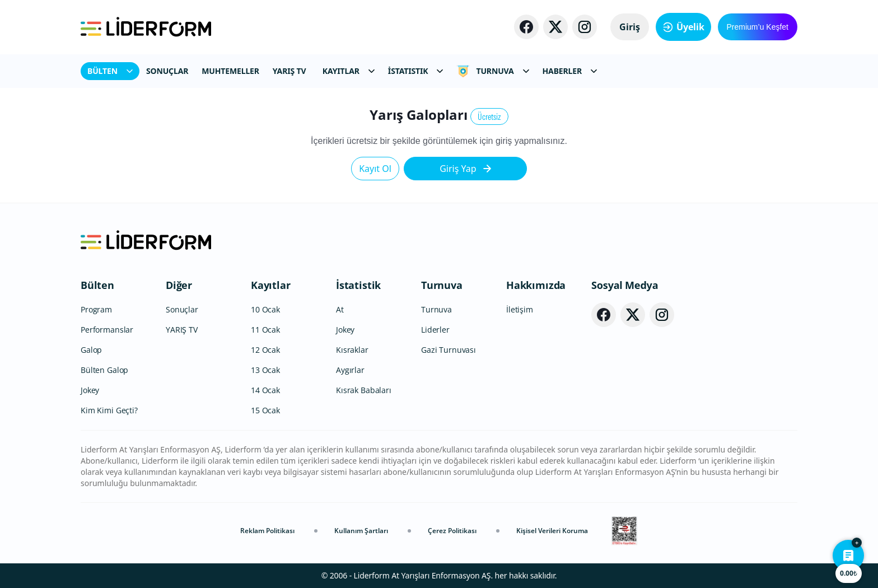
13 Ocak (265, 370)
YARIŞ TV (289, 71)
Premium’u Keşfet (758, 27)
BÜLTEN (110, 71)
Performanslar (107, 330)
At (340, 309)
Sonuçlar (182, 309)
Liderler (435, 330)
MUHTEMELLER (230, 71)
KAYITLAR (349, 71)
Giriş (630, 27)
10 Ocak (265, 309)
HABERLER (570, 71)
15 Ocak (265, 410)
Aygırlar (350, 370)
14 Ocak (265, 390)
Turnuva (442, 285)
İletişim (520, 309)
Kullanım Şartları (361, 531)
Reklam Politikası (267, 531)
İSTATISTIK (416, 71)
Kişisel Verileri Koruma (552, 531)
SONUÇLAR (167, 71)
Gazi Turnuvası (449, 350)
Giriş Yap (465, 169)
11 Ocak (265, 330)
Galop (91, 350)
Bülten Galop (104, 370)
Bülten (97, 285)
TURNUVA (492, 71)
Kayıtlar (271, 285)
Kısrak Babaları (364, 390)
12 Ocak (265, 350)
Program (96, 309)
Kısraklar (352, 350)
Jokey (90, 390)
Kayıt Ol (375, 169)
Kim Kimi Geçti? (109, 410)
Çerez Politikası (452, 531)
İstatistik (358, 285)
